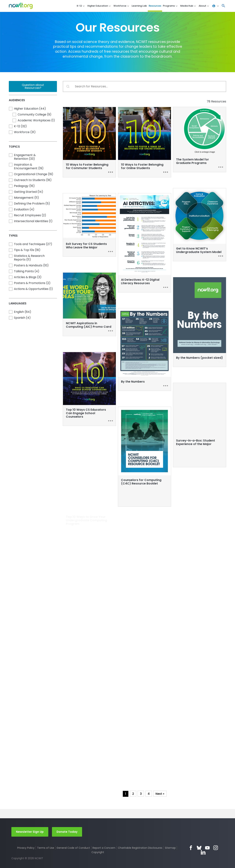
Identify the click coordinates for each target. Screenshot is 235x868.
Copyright (98, 852)
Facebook (191, 848)
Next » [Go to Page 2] (160, 794)
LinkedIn (203, 852)
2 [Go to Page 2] (133, 794)
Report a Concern (104, 848)
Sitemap (170, 848)
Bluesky (199, 848)
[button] (223, 6)
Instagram (216, 848)
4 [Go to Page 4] (149, 794)
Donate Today (67, 832)
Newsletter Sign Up (30, 832)
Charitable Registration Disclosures (140, 848)
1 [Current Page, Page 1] (125, 794)
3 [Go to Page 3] (141, 794)
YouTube (207, 848)
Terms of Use (46, 848)
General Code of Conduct (73, 848)
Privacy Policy (26, 848)
